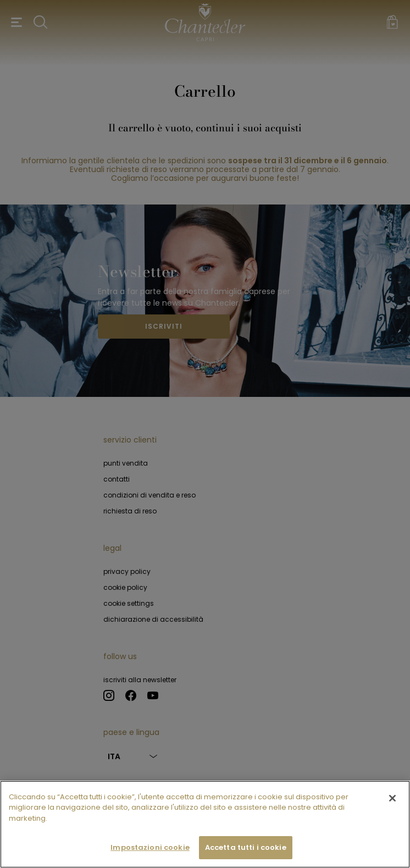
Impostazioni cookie (150, 848)
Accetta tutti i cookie (246, 848)
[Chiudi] (392, 799)
